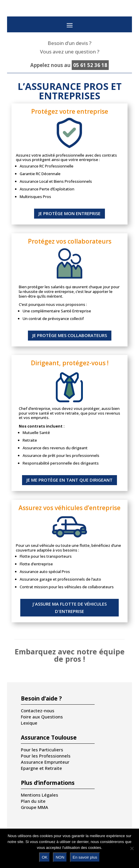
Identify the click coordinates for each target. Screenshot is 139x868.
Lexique (29, 723)
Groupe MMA (35, 807)
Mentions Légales (40, 795)
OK (45, 857)
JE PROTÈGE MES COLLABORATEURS (70, 335)
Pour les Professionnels (46, 756)
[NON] (132, 848)
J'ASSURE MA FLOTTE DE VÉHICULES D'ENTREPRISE (70, 608)
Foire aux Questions (42, 717)
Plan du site (33, 801)
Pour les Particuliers (42, 750)
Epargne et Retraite (41, 768)
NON (60, 857)
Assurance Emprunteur (45, 762)
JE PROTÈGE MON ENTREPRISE (69, 213)
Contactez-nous (38, 711)
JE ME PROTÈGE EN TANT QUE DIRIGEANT (69, 480)
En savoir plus (85, 857)
